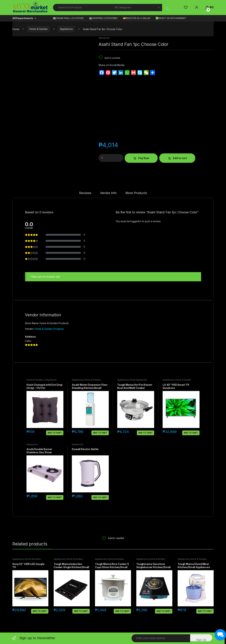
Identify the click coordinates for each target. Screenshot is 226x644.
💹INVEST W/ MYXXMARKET (171, 18)
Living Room (50, 380)
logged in (136, 221)
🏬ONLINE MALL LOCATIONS (68, 18)
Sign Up (201, 640)
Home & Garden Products (49, 329)
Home (16, 29)
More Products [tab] (136, 193)
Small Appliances (138, 380)
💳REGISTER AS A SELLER (137, 18)
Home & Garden (38, 29)
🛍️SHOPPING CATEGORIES (103, 18)
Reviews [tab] (85, 193)
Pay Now (144, 158)
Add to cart (180, 158)
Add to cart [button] (55, 433)
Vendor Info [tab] (108, 193)
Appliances (66, 29)
